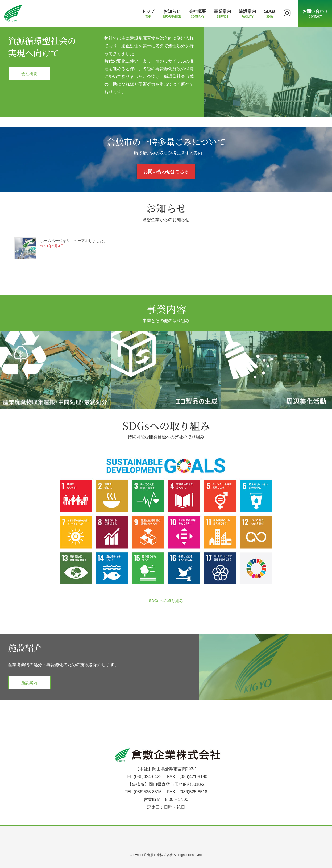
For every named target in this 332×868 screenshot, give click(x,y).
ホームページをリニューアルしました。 (74, 241)
